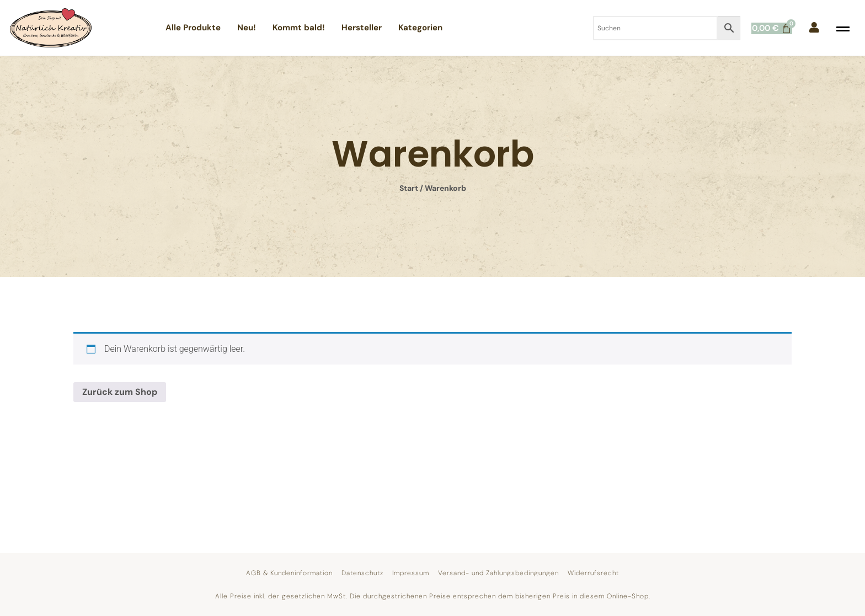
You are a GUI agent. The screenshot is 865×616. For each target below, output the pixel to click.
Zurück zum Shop (120, 392)
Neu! (247, 28)
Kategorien (420, 28)
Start (409, 188)
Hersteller (362, 28)
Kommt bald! (299, 28)
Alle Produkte (193, 28)
